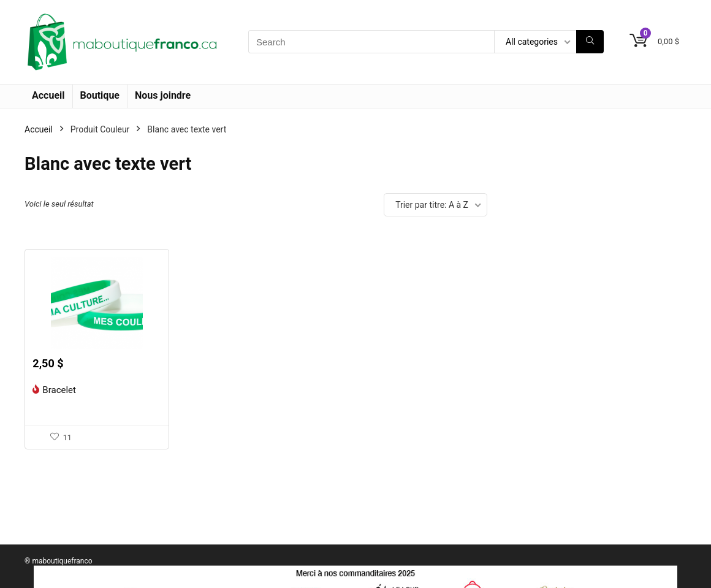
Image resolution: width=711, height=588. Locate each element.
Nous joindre (163, 95)
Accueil (48, 95)
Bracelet (59, 390)
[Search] (590, 42)
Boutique (100, 95)
